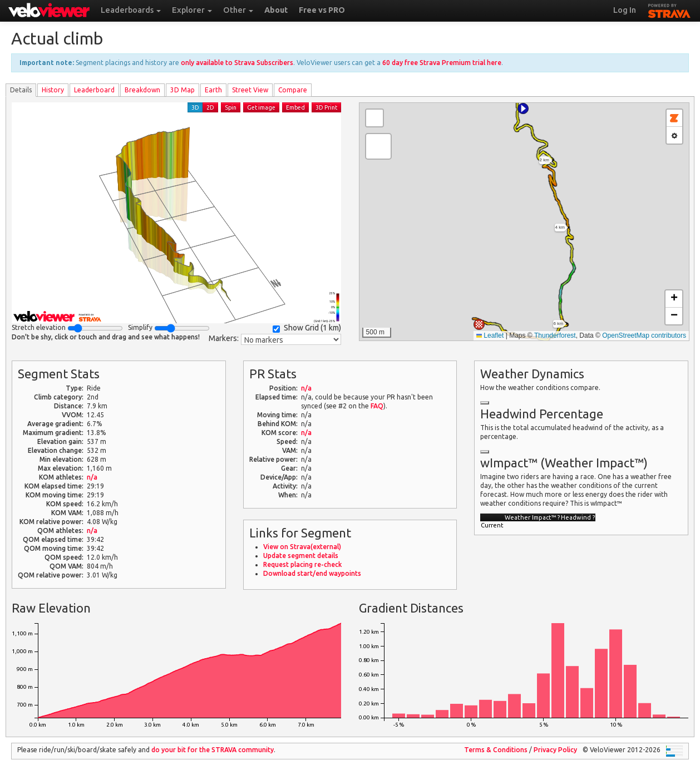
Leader (94, 90)
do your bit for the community (213, 750)
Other (238, 10)
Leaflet (490, 335)
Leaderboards (131, 10)
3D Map (183, 90)
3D (195, 107)
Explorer (192, 10)
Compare (293, 90)
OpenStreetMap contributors (644, 335)
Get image (261, 107)
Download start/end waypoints (312, 573)
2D (210, 107)
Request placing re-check (302, 564)
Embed (295, 107)
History (53, 90)
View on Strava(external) (302, 547)
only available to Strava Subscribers (237, 63)
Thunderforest (555, 335)
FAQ (377, 406)
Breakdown (142, 90)
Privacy (555, 750)
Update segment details (301, 556)
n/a (92, 477)
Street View (250, 90)
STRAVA (669, 9)
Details (21, 90)
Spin (231, 107)
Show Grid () (307, 328)
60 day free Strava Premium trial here (442, 63)
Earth (213, 90)
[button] (523, 108)
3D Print (326, 107)
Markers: (224, 338)
